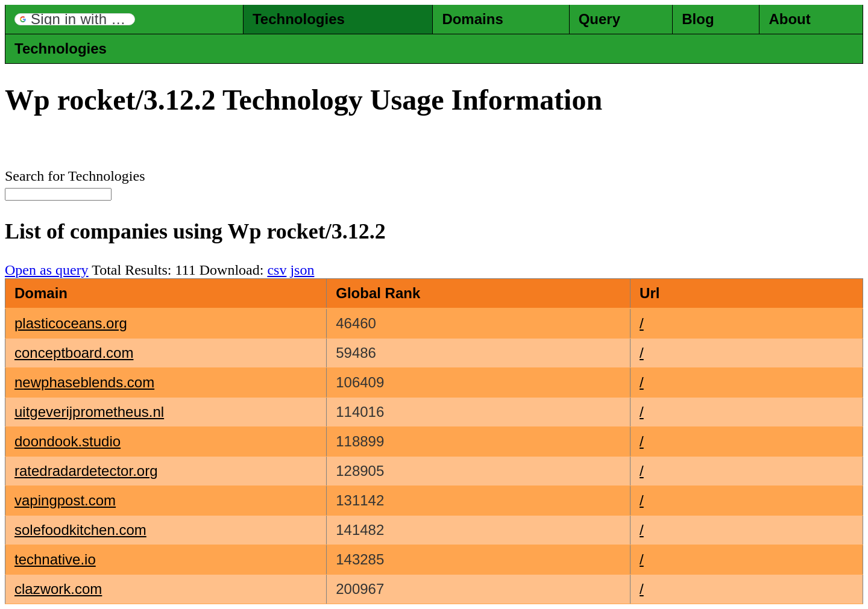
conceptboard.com (74, 353)
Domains (472, 19)
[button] (75, 19)
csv (277, 270)
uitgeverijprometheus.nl (89, 412)
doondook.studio (68, 441)
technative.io (55, 559)
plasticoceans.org (71, 323)
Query (599, 19)
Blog (698, 19)
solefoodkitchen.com (80, 530)
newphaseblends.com (84, 382)
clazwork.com (58, 589)
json (302, 270)
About (789, 19)
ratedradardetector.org (86, 471)
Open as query (47, 270)
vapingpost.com (65, 500)
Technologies (299, 19)
